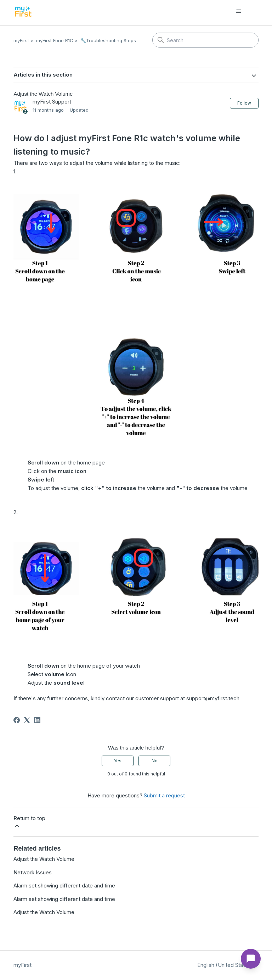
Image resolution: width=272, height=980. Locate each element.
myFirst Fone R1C (55, 40)
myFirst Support (52, 102)
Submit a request (164, 795)
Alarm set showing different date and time (64, 886)
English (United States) (228, 965)
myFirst (21, 40)
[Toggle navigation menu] (246, 11)
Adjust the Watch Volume (44, 859)
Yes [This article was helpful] (118, 761)
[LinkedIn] (37, 720)
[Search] (205, 40)
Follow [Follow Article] (244, 103)
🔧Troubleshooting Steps (108, 40)
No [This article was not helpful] (155, 761)
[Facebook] (17, 720)
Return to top (29, 822)
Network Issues (33, 872)
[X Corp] (27, 720)
